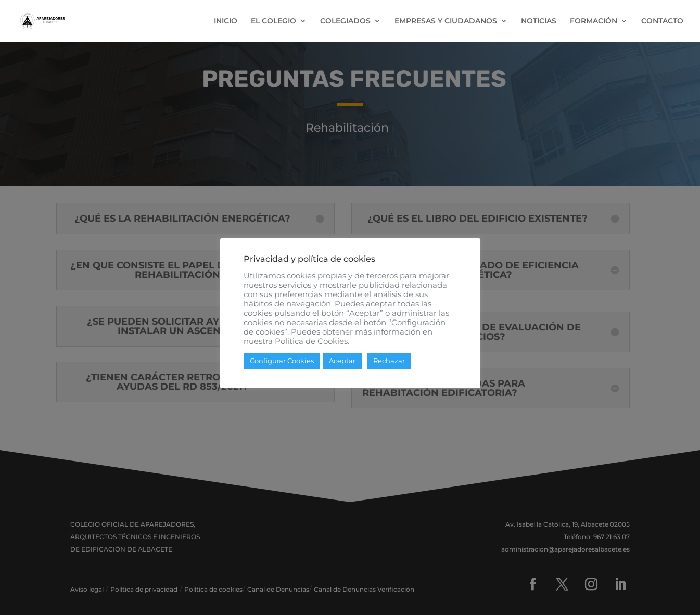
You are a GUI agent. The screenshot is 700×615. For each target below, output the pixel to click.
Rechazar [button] (389, 361)
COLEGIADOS (345, 21)
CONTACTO (662, 21)
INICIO (226, 21)
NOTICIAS (539, 21)
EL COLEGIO (273, 21)
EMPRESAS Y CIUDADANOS (446, 21)
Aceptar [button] (342, 361)
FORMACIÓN (594, 21)
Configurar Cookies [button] (282, 361)
